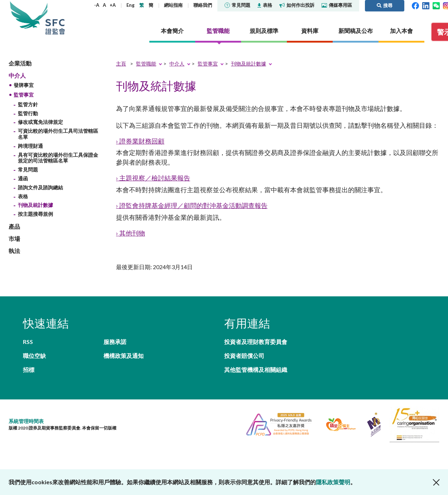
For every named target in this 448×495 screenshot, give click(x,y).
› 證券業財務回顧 (140, 141)
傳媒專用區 (337, 5)
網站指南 (173, 5)
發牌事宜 (24, 85)
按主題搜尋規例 (35, 214)
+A (113, 5)
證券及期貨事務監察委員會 (55, 18)
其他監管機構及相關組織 (256, 370)
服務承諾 (115, 342)
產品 (14, 226)
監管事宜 (24, 95)
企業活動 (20, 63)
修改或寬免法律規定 (40, 122)
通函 (23, 178)
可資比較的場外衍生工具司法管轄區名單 (58, 134)
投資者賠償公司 (244, 356)
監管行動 (28, 113)
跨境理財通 (30, 146)
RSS (28, 342)
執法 (14, 251)
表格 (265, 5)
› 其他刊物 (131, 233)
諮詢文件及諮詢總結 (40, 187)
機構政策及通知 (124, 356)
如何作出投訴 (297, 5)
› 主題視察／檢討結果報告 (153, 178)
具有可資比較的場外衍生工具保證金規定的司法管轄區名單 (58, 158)
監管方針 (28, 104)
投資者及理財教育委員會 (256, 342)
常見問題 (237, 5)
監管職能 (146, 64)
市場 (14, 239)
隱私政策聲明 (333, 482)
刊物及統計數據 (35, 205)
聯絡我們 (203, 5)
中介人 (17, 75)
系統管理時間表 (26, 421)
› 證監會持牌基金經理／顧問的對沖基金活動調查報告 (192, 205)
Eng (131, 5)
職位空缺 (34, 356)
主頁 (121, 64)
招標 (29, 370)
